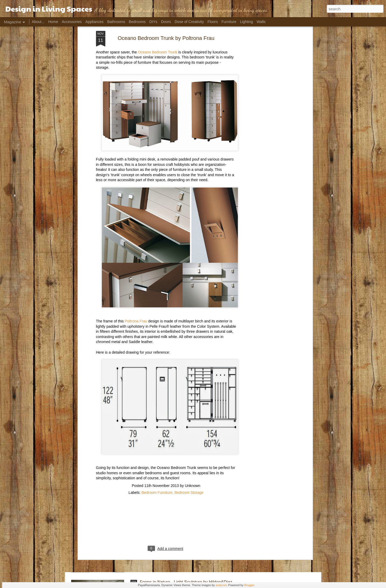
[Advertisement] (166, 480)
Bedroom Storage (189, 446)
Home (53, 22)
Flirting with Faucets (158, 522)
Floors (213, 22)
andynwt (221, 585)
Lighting (246, 22)
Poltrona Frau (136, 275)
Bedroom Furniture (157, 446)
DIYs (153, 22)
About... (38, 22)
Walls (261, 22)
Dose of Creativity (189, 22)
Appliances (95, 22)
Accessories (72, 22)
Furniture (229, 22)
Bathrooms (116, 22)
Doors (166, 22)
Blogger (249, 585)
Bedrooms (137, 22)
